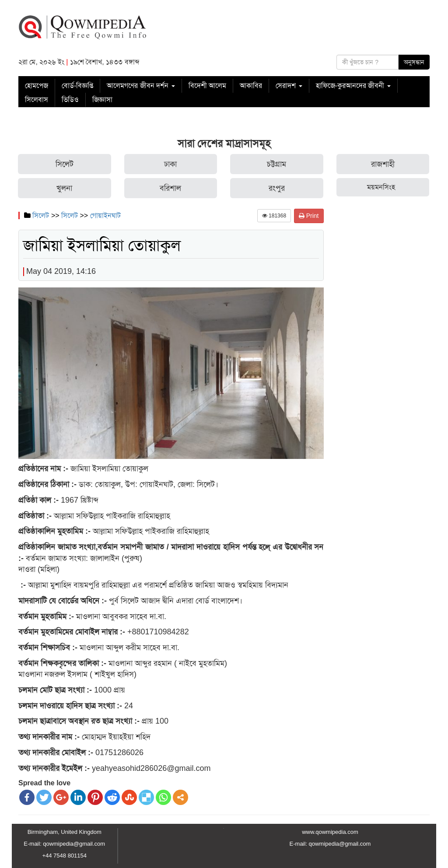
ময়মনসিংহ (381, 187)
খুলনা (64, 188)
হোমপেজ (37, 86)
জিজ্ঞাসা (102, 100)
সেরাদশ (289, 86)
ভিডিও (70, 100)
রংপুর (277, 188)
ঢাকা (170, 164)
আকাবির (251, 86)
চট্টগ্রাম (276, 164)
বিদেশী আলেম (207, 86)
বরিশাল (170, 188)
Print (309, 216)
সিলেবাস (37, 100)
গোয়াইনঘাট (105, 215)
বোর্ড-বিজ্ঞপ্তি (77, 86)
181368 (274, 216)
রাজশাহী (383, 164)
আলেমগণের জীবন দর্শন (141, 86)
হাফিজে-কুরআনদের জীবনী (353, 86)
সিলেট (65, 164)
